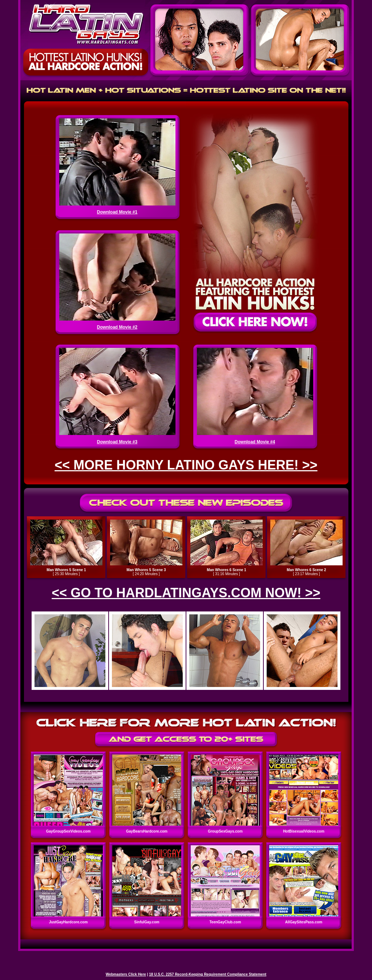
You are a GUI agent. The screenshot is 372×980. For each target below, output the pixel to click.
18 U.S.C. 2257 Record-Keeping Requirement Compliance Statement (208, 974)
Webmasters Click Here (126, 974)
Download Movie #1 (117, 212)
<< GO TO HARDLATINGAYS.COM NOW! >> (186, 593)
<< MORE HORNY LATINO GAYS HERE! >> (186, 465)
